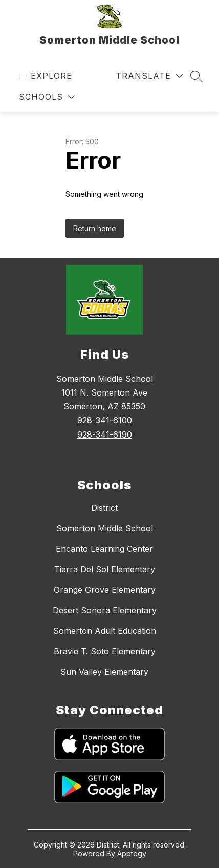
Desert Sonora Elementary (105, 610)
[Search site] (196, 76)
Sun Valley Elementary (104, 672)
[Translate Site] (149, 76)
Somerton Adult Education (105, 631)
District (104, 508)
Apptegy (132, 853)
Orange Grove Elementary (105, 590)
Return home (95, 228)
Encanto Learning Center (104, 549)
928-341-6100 (105, 420)
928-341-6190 (105, 435)
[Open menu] (44, 76)
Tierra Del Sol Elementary (105, 569)
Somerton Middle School (105, 528)
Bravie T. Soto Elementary (105, 651)
